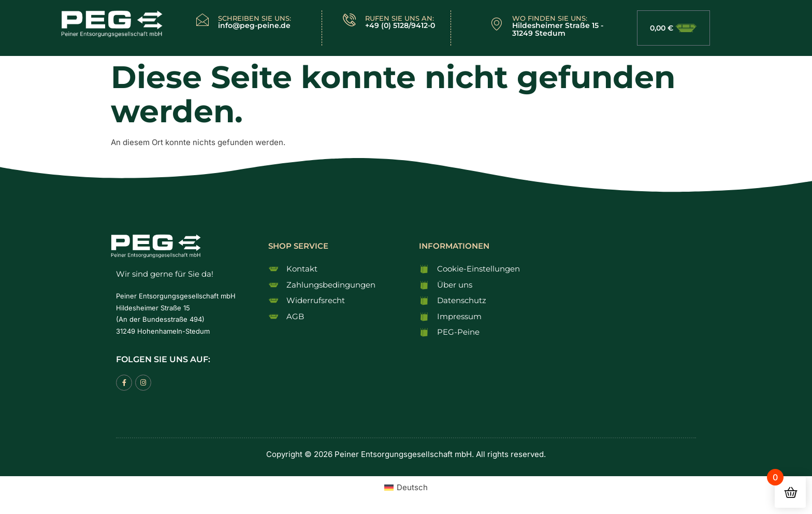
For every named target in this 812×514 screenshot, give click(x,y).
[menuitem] (406, 487)
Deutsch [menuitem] (412, 487)
